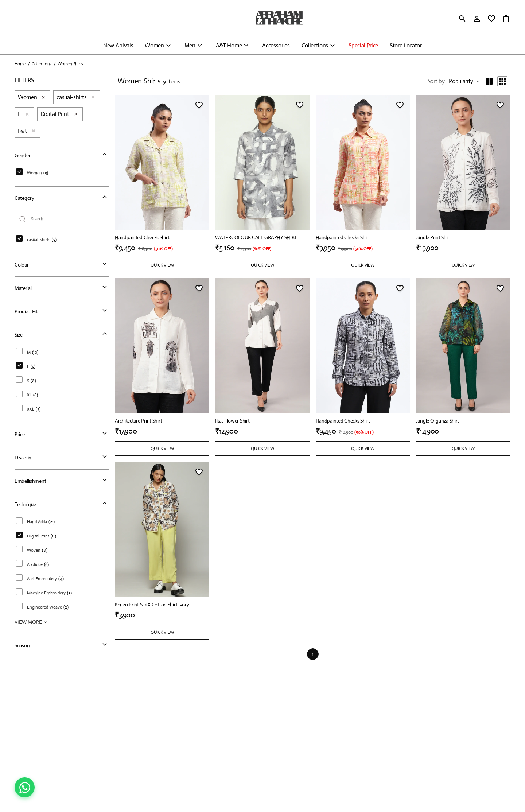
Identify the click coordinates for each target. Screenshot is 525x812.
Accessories (276, 45)
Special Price (363, 45)
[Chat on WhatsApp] (25, 787)
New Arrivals (118, 45)
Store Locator (406, 45)
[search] (462, 19)
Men (190, 45)
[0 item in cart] (506, 19)
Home (20, 64)
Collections (315, 45)
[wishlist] (491, 19)
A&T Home (229, 45)
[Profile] (477, 19)
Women (154, 45)
